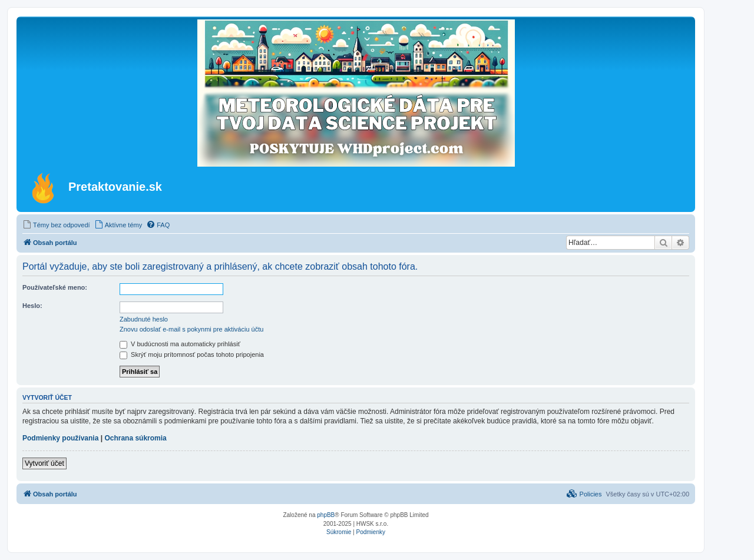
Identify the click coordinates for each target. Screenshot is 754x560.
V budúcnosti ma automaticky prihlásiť (180, 344)
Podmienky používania (60, 438)
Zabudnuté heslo (144, 319)
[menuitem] (56, 225)
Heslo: (32, 306)
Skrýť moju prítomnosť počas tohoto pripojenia (192, 354)
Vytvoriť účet (44, 463)
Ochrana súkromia (135, 438)
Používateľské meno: (55, 287)
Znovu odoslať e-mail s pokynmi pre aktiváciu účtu (191, 329)
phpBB (326, 515)
